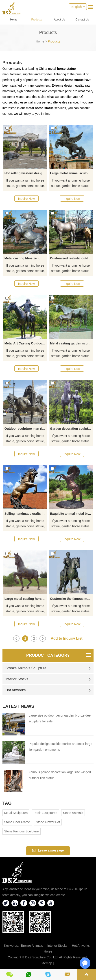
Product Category (48, 655)
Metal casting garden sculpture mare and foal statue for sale (71, 343)
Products (36, 20)
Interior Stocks (48, 679)
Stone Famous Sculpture (22, 831)
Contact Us (82, 20)
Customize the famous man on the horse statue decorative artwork (71, 599)
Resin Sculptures (45, 813)
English (76, 7)
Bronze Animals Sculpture (48, 668)
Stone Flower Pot (48, 822)
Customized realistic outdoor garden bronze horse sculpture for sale (71, 258)
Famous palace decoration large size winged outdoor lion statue (60, 775)
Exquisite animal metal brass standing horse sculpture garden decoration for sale (71, 514)
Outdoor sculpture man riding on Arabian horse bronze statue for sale (26, 429)
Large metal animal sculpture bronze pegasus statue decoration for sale (71, 173)
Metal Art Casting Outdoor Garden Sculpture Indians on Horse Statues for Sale (26, 343)
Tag (7, 803)
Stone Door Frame (17, 822)
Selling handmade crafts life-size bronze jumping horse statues (26, 514)
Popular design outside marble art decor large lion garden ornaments (60, 747)
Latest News (18, 706)
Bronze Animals (32, 946)
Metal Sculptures (16, 813)
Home (14, 20)
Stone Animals (73, 813)
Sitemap (46, 963)
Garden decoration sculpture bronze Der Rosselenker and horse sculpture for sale (71, 429)
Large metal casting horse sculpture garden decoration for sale (26, 599)
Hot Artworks (48, 690)
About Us (59, 20)
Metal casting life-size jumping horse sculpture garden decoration (26, 258)
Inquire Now (26, 199)
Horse (48, 951)
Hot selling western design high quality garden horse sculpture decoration (26, 173)
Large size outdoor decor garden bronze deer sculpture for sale (60, 718)
